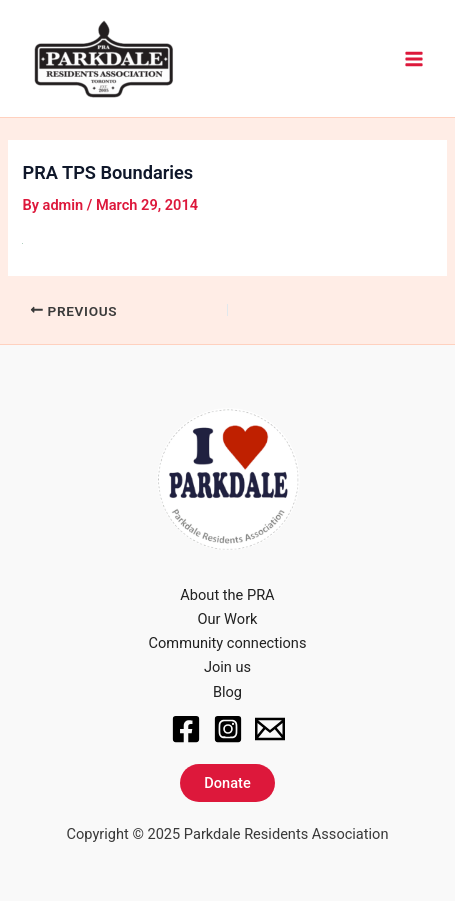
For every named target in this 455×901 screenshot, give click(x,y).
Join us (227, 667)
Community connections (228, 643)
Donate (227, 783)
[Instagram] (228, 729)
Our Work (228, 619)
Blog (227, 692)
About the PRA (227, 595)
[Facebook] (186, 729)
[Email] (270, 729)
